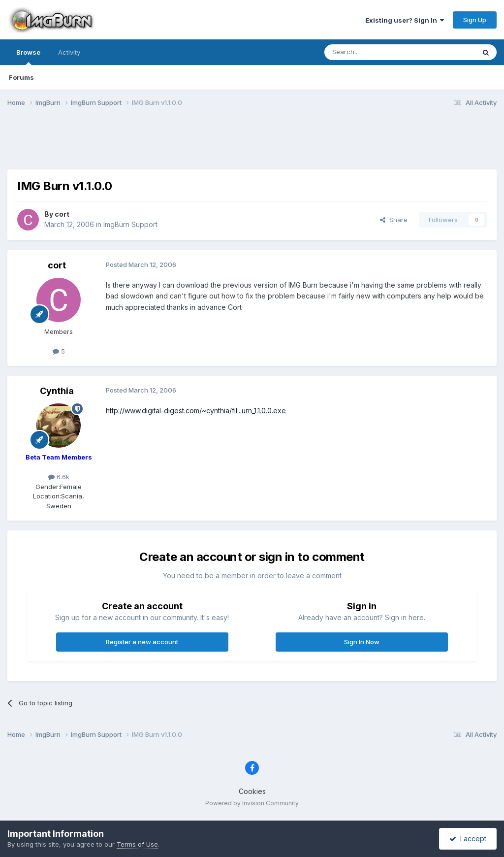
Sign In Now (362, 642)
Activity (69, 52)
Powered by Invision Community (252, 803)
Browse (28, 57)
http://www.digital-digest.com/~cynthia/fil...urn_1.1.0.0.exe (196, 411)
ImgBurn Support (130, 224)
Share (394, 220)
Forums (21, 77)
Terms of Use (137, 844)
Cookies (252, 791)
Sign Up (475, 20)
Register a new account (142, 642)
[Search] (375, 52)
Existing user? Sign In (405, 20)
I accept (468, 839)
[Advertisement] (252, 144)
